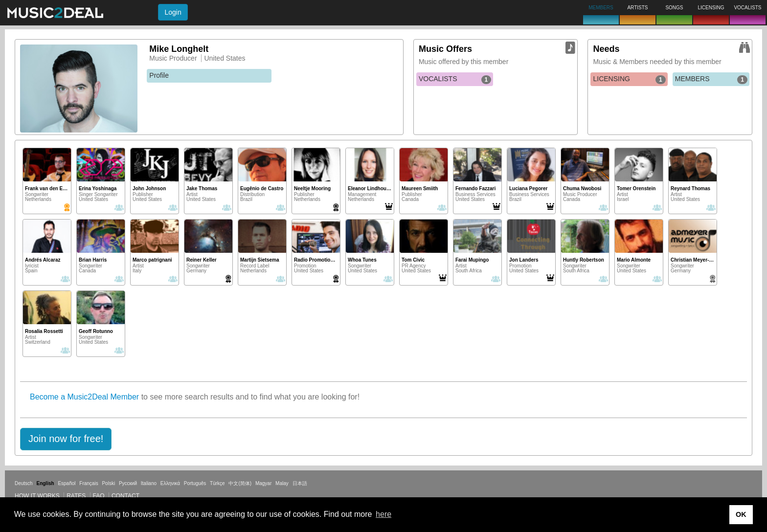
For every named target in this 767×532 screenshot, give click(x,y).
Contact (125, 496)
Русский (128, 483)
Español (67, 483)
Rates (76, 496)
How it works (37, 496)
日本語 (300, 483)
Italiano (149, 483)
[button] (66, 439)
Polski (108, 483)
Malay (282, 483)
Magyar (263, 483)
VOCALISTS (455, 79)
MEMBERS (711, 79)
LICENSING (629, 79)
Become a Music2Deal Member (84, 397)
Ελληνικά (170, 483)
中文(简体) (240, 483)
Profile (159, 75)
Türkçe (217, 483)
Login (173, 12)
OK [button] (741, 514)
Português (195, 483)
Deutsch (24, 483)
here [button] (383, 514)
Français (89, 483)
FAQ (99, 496)
